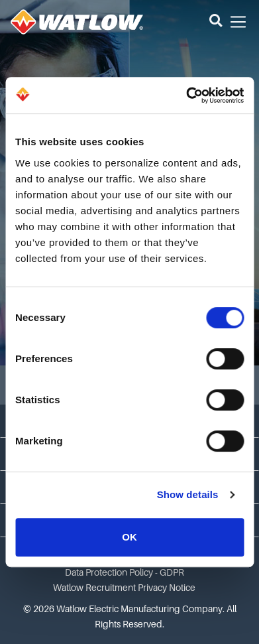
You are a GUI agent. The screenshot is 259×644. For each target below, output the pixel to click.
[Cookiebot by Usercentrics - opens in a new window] (186, 96)
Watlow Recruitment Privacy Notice (124, 588)
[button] (216, 22)
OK (129, 537)
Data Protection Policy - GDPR (125, 572)
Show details (188, 494)
